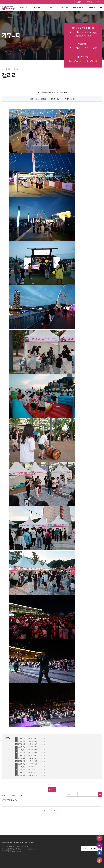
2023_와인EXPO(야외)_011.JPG (29, 767)
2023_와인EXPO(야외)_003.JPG (29, 744)
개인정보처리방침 (7, 843)
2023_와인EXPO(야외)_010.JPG (29, 764)
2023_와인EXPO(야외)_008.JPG (29, 758)
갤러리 (16, 69)
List (52, 790)
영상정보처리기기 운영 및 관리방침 (24, 843)
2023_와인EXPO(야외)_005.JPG (29, 750)
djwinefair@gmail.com (30, 849)
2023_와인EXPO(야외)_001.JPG (29, 738)
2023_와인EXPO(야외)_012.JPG (29, 769)
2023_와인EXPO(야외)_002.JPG (29, 741)
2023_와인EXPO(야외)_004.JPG (29, 747)
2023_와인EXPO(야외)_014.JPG (29, 775)
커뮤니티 (7, 69)
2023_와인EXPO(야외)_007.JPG (29, 755)
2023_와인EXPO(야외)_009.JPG (29, 761)
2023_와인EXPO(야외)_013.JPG (29, 772)
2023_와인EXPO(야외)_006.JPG (29, 752)
